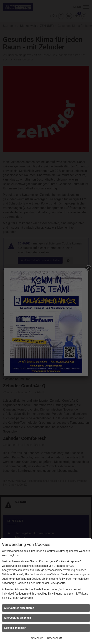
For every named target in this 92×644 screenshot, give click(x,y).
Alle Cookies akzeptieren (19, 608)
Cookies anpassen (15, 628)
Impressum (37, 638)
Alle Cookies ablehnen (18, 618)
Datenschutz (55, 638)
